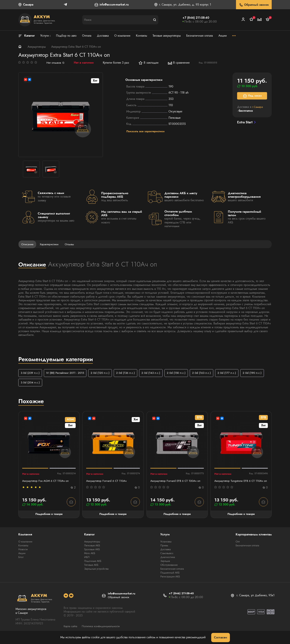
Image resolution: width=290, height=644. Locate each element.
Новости (23, 554)
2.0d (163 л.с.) (208, 373)
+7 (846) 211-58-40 (196, 18)
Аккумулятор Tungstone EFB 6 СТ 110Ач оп (240, 484)
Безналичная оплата (172, 574)
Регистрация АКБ (170, 581)
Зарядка (165, 566)
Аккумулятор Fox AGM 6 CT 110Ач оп (47, 482)
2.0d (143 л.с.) (156, 373)
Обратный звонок (254, 5)
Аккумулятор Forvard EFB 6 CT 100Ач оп (177, 482)
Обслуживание (169, 570)
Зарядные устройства (96, 574)
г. (258, 107)
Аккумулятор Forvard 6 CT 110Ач (107, 482)
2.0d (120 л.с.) (104, 373)
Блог (21, 562)
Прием (164, 550)
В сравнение (179, 63)
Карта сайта (71, 631)
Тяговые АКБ (91, 570)
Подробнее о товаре (49, 519)
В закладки (149, 63)
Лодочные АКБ (93, 566)
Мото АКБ (90, 558)
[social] (66, 600)
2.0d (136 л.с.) (130, 373)
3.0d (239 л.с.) (31, 373)
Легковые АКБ (92, 550)
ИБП (87, 562)
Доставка (166, 554)
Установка (166, 546)
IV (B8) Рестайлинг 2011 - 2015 (67, 373)
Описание (28, 244)
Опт (238, 546)
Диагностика (168, 562)
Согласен (221, 637)
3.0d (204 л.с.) (57, 383)
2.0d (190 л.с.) (31, 383)
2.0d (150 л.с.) (182, 373)
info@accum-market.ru (114, 5)
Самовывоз (167, 558)
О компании (25, 546)
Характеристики (51, 244)
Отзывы (72, 244)
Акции (22, 558)
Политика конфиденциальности (104, 631)
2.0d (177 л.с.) (234, 373)
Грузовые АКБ (92, 554)
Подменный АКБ (170, 577)
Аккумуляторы (37, 47)
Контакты (23, 550)
